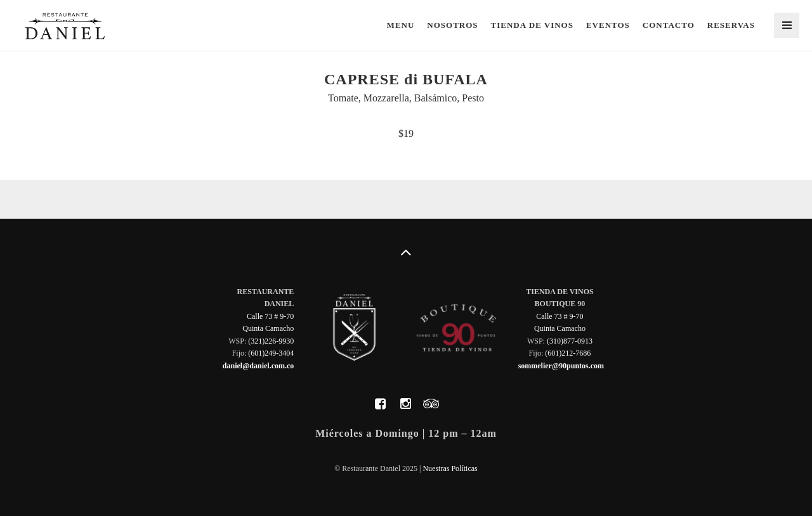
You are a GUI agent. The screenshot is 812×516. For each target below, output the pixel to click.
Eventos (608, 25)
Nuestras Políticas (450, 468)
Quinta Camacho (268, 328)
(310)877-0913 (570, 341)
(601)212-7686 (568, 353)
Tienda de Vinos (532, 25)
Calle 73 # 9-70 (270, 316)
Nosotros (452, 25)
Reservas (731, 25)
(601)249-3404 (271, 353)
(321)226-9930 (271, 341)
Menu (401, 25)
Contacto (669, 25)
